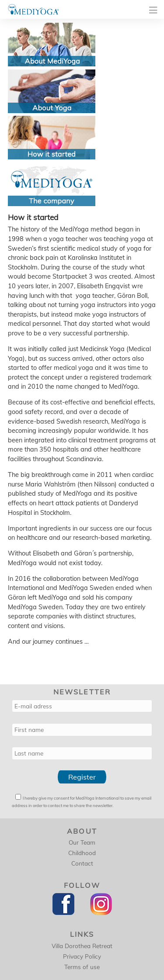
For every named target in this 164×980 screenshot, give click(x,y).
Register (82, 777)
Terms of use (82, 967)
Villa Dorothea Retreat (82, 946)
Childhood (82, 853)
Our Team (82, 842)
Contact (82, 863)
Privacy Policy (82, 956)
